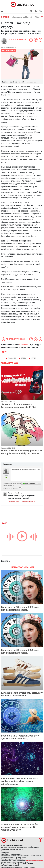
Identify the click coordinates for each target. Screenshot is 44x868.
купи (34, 358)
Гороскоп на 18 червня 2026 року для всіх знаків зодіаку (20, 608)
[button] (36, 11)
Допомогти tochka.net (22, 17)
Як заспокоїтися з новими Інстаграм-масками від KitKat (19, 406)
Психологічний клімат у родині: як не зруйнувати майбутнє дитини (22, 452)
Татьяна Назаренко (17, 39)
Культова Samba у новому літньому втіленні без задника (22, 694)
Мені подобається (29, 501)
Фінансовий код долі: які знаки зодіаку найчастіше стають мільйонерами (20, 781)
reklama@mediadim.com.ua (34, 861)
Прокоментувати (14, 501)
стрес (24, 358)
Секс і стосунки (8, 51)
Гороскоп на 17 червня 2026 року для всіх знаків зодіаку (20, 737)
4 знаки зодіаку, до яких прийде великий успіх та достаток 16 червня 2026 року (20, 827)
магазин (12, 358)
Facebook (24, 345)
